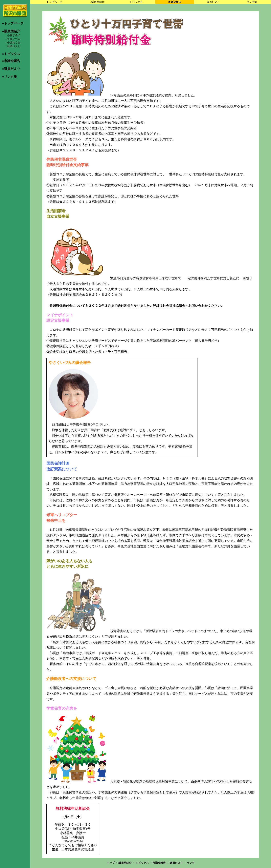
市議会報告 (175, 2)
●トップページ (13, 23)
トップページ (54, 2)
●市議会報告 (11, 61)
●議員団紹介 (11, 31)
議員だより (213, 2)
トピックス (136, 2)
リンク (191, 863)
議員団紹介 (98, 2)
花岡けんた (14, 46)
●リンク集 (9, 77)
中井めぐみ (14, 43)
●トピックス (11, 54)
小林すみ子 (14, 35)
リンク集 (252, 2)
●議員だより (11, 69)
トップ (111, 863)
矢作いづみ (14, 39)
